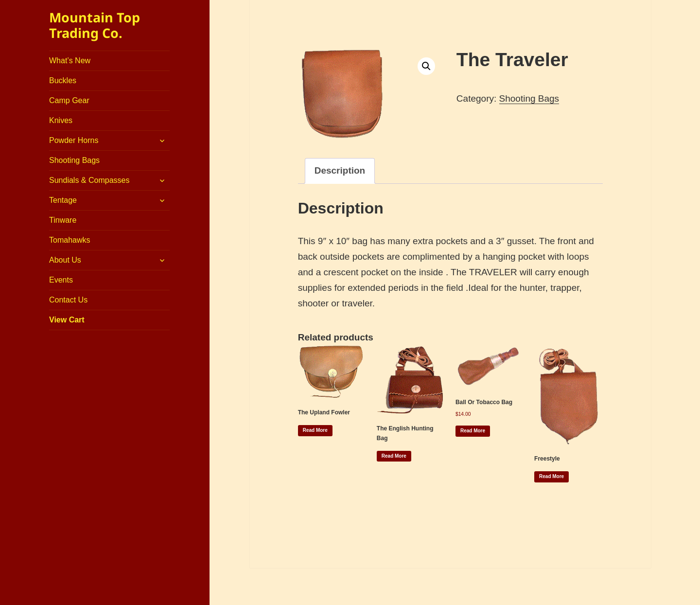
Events (61, 280)
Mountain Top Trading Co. (95, 25)
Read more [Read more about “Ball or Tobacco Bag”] (473, 431)
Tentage (63, 200)
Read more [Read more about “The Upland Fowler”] (315, 430)
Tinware (63, 220)
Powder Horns (74, 140)
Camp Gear (69, 100)
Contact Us (68, 300)
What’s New (70, 61)
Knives (61, 120)
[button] (426, 66)
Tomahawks (70, 240)
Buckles (63, 80)
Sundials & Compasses (89, 180)
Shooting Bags (74, 160)
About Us (65, 260)
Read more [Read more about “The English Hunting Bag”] (394, 456)
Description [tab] (340, 170)
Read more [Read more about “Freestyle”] (551, 476)
